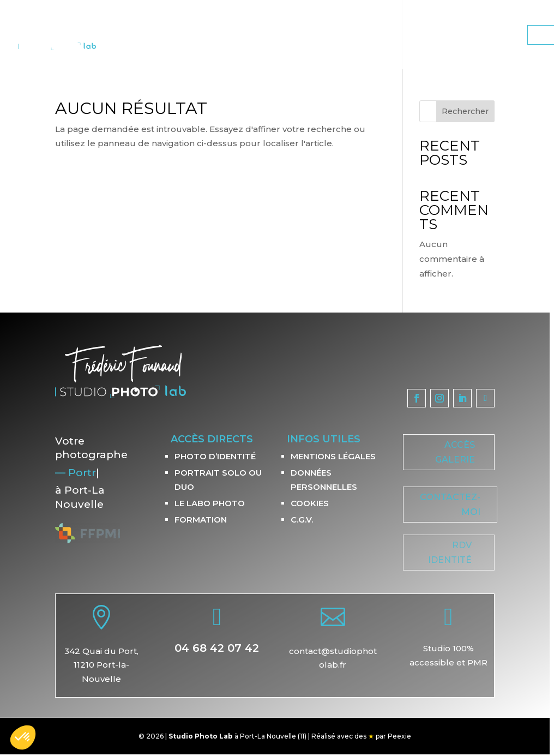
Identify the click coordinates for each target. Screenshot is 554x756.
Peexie (399, 736)
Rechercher (465, 111)
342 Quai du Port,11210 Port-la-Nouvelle (101, 665)
